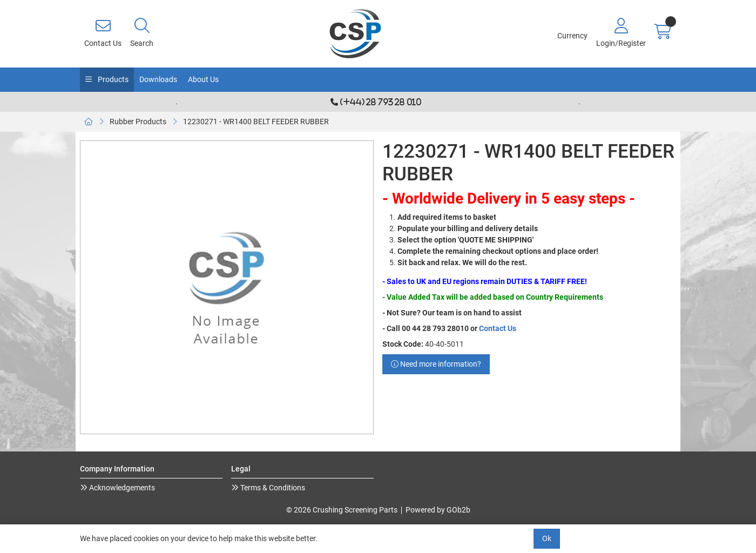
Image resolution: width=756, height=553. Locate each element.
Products (112, 79)
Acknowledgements (121, 488)
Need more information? (436, 364)
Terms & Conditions (272, 488)
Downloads (158, 79)
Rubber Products (138, 122)
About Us (203, 79)
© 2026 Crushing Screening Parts (342, 510)
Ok (547, 538)
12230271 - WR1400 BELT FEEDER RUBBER (256, 122)
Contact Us (498, 328)
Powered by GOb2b (438, 510)
